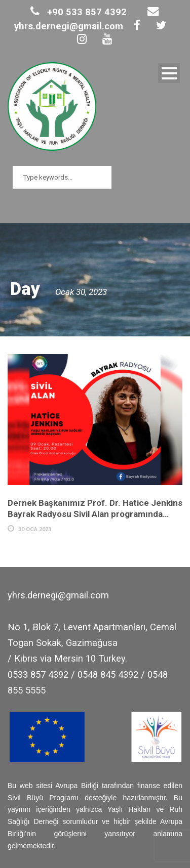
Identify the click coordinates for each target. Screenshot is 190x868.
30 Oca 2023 (35, 529)
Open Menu (169, 73)
